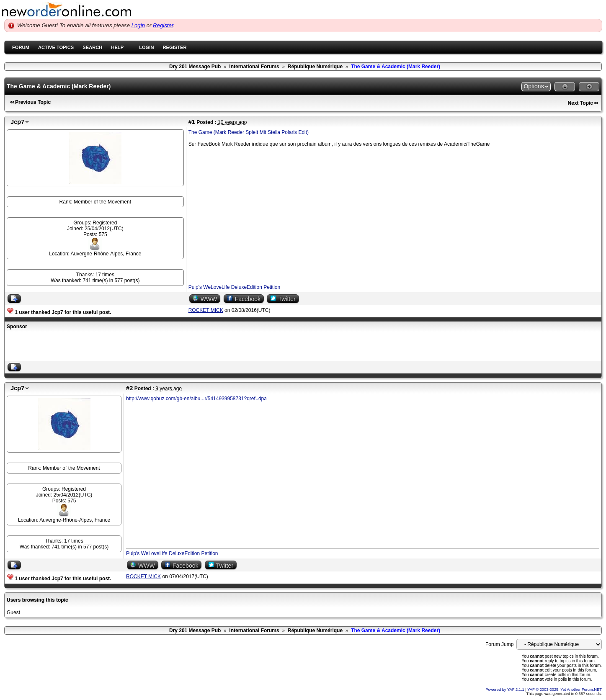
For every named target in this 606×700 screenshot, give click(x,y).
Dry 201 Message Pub (195, 67)
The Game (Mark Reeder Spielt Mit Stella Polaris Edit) (249, 132)
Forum (21, 47)
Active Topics (56, 47)
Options (534, 86)
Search (92, 47)
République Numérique (315, 67)
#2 (129, 388)
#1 (192, 122)
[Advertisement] (105, 346)
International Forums (254, 67)
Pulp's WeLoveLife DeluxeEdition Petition (235, 287)
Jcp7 (17, 122)
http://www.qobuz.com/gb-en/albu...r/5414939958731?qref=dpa (196, 399)
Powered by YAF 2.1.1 (505, 690)
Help (117, 47)
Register (163, 25)
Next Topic (580, 103)
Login (138, 25)
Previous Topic (33, 102)
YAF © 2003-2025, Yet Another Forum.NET (565, 690)
